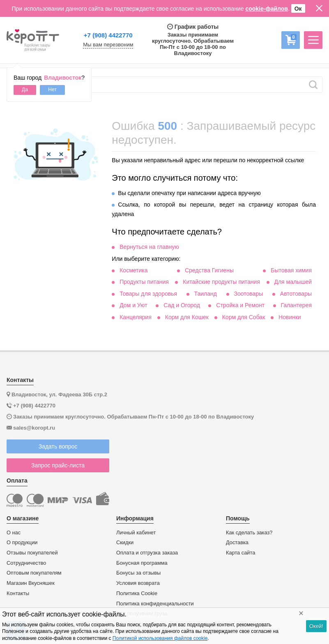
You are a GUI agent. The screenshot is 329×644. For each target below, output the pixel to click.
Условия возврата (138, 583)
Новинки (290, 317)
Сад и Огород (182, 305)
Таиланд (206, 294)
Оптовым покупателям (34, 573)
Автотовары (296, 294)
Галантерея (296, 305)
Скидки (125, 543)
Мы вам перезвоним (108, 45)
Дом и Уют (133, 305)
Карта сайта (240, 553)
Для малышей (293, 282)
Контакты (18, 593)
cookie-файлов (267, 9)
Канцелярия (136, 317)
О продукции (22, 543)
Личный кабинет (136, 533)
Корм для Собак (244, 317)
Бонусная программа (142, 563)
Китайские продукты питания (221, 282)
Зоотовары (249, 294)
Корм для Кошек (187, 317)
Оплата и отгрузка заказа (147, 553)
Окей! (316, 626)
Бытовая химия (291, 270)
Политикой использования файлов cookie (160, 638)
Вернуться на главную (149, 247)
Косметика (133, 270)
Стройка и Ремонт (240, 305)
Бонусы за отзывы (138, 573)
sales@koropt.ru (34, 428)
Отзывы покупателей (32, 553)
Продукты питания (144, 282)
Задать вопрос (58, 446)
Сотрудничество (26, 563)
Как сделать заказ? (249, 533)
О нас (14, 533)
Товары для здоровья (148, 294)
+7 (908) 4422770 (108, 35)
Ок (298, 9)
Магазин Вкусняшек (31, 583)
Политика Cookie (137, 593)
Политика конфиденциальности (155, 604)
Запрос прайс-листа (58, 465)
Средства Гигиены (209, 270)
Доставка (237, 543)
